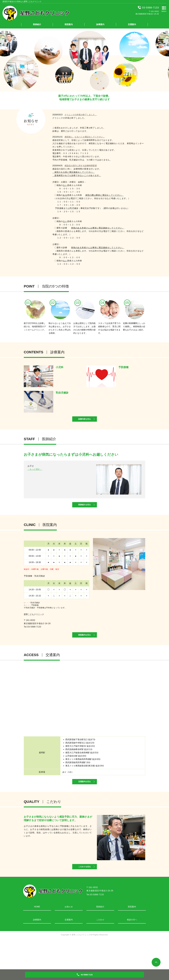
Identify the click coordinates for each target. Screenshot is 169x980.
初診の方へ (132, 949)
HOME (37, 936)
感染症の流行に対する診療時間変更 (81, 166)
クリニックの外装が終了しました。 (81, 115)
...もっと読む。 (35, 497)
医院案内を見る (85, 651)
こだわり (100, 949)
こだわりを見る (85, 895)
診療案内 (100, 24)
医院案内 (69, 24)
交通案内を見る (85, 804)
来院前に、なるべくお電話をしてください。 (85, 137)
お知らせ (69, 936)
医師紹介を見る (85, 515)
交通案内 (132, 24)
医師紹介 (37, 24)
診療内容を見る (85, 424)
